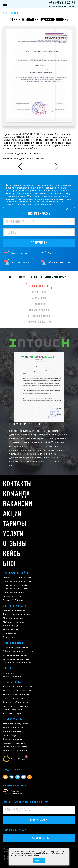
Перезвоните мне (39, 838)
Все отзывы (10, 13)
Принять (39, 860)
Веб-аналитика (12, 682)
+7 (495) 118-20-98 (62, 2)
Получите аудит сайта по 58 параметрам (26, 802)
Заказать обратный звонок (62, 6)
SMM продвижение (14, 643)
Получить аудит (39, 820)
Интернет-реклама (15, 606)
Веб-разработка (13, 719)
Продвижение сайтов (16, 573)
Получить (39, 243)
